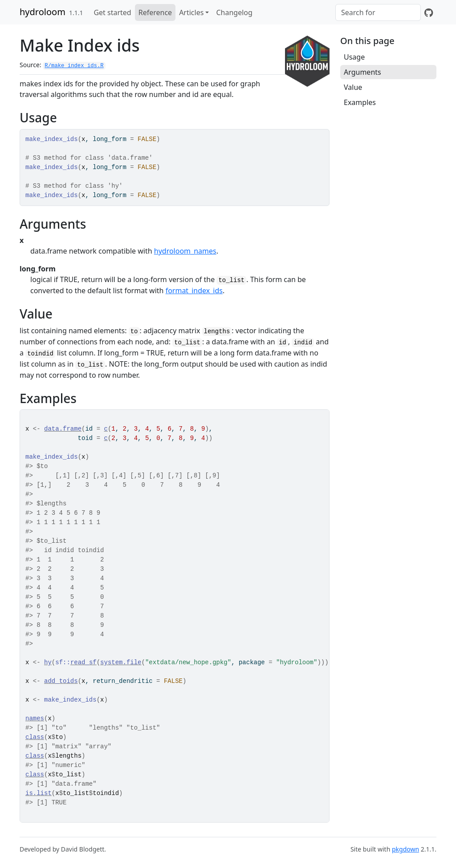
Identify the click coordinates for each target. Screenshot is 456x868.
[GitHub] (429, 12)
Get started (112, 12)
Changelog (234, 12)
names (35, 719)
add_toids (61, 681)
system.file (121, 662)
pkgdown (405, 849)
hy (48, 662)
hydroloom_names (185, 251)
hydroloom (43, 12)
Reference (155, 12)
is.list (39, 793)
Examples (360, 102)
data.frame (63, 429)
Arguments (362, 72)
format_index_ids (194, 291)
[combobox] (378, 12)
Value (353, 87)
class (35, 737)
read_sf (83, 662)
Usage (354, 57)
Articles (191, 12)
